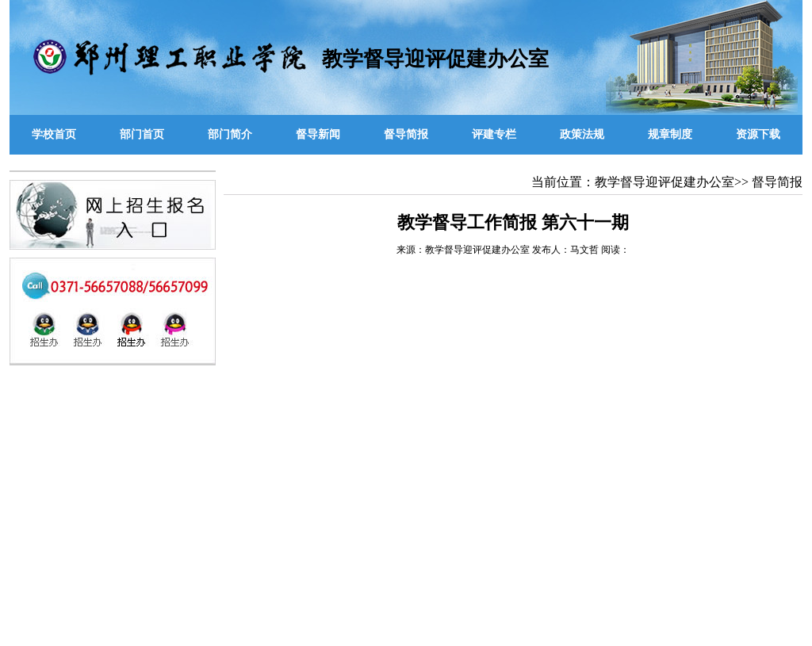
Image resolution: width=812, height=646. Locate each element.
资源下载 (758, 134)
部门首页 (142, 134)
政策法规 (582, 134)
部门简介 (230, 134)
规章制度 (670, 134)
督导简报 (406, 134)
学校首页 (54, 134)
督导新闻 (318, 134)
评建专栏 (494, 134)
